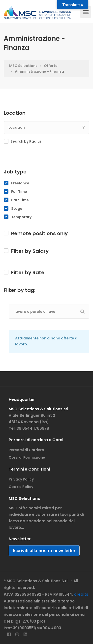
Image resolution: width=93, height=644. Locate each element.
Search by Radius (26, 141)
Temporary (21, 217)
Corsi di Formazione (27, 457)
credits (81, 594)
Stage (17, 209)
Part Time (20, 200)
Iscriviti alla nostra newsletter (44, 551)
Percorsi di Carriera (26, 450)
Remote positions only (39, 233)
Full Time (19, 192)
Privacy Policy (21, 479)
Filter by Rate (28, 272)
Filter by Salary (30, 251)
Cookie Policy (21, 487)
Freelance (20, 183)
